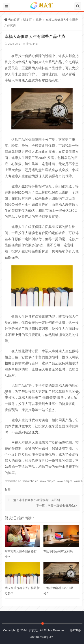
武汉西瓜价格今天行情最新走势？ (22, 591)
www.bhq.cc (13, 481)
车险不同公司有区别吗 (58, 551)
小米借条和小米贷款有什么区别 (39, 500)
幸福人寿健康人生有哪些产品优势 (35, 37)
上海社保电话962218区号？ (58, 591)
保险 (39, 20)
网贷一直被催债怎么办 (62, 505)
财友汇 (27, 20)
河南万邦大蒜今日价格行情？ (21, 554)
